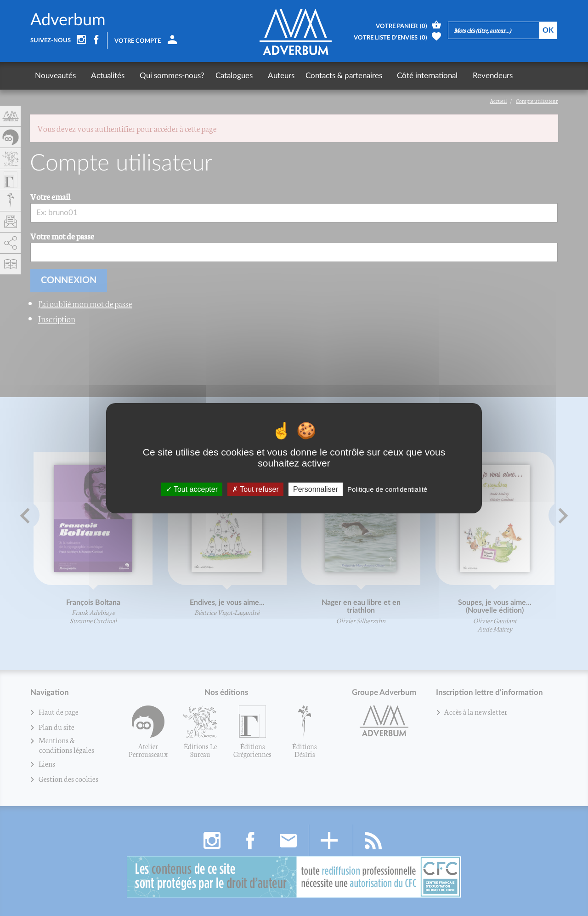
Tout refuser (255, 489)
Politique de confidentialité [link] (387, 489)
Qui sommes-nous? (164, 76)
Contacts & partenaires (331, 76)
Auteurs (269, 76)
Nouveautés (55, 76)
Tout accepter (192, 489)
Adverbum (68, 20)
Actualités (104, 76)
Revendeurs (472, 76)
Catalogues (226, 76)
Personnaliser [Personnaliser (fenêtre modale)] (316, 489)
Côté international (411, 76)
